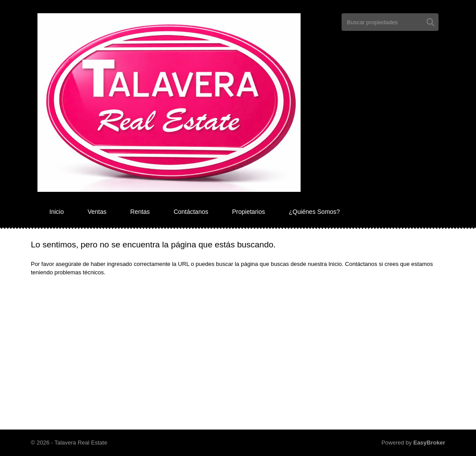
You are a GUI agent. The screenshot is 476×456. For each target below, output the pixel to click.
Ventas (97, 212)
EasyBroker (429, 443)
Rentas (140, 212)
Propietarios (248, 212)
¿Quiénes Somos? (314, 212)
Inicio (57, 212)
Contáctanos (191, 212)
